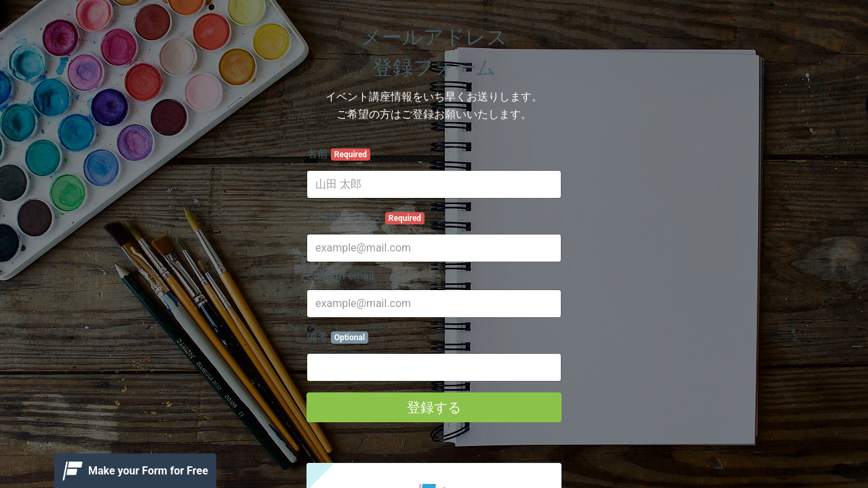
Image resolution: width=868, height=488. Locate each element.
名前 (338, 154)
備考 (337, 337)
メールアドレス (366, 218)
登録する (434, 407)
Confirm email (340, 276)
